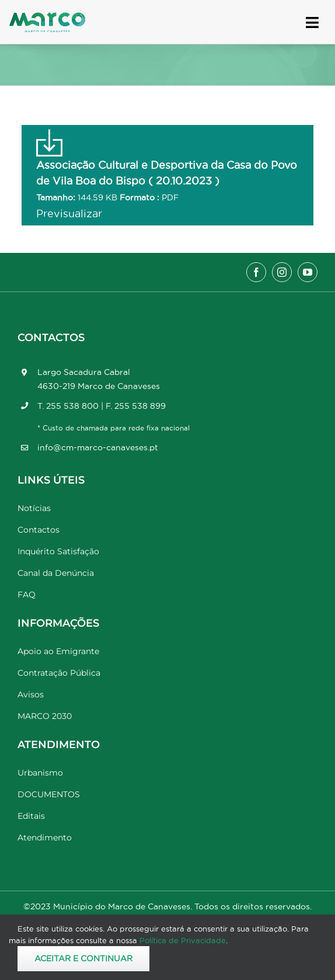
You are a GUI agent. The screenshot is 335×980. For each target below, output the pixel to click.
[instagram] (282, 272)
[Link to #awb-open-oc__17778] (312, 22)
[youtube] (308, 272)
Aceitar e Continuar (83, 958)
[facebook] (256, 272)
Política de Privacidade (183, 940)
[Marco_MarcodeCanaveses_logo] (47, 17)
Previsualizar (69, 213)
